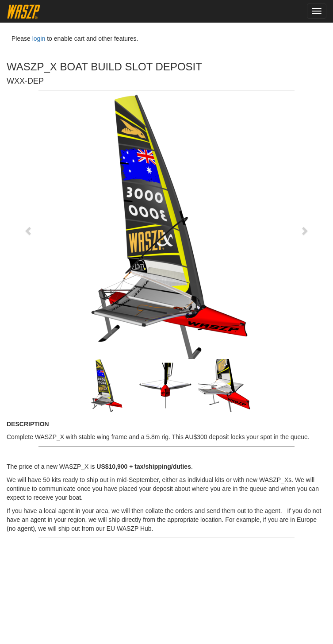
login (39, 39)
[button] (29, 226)
